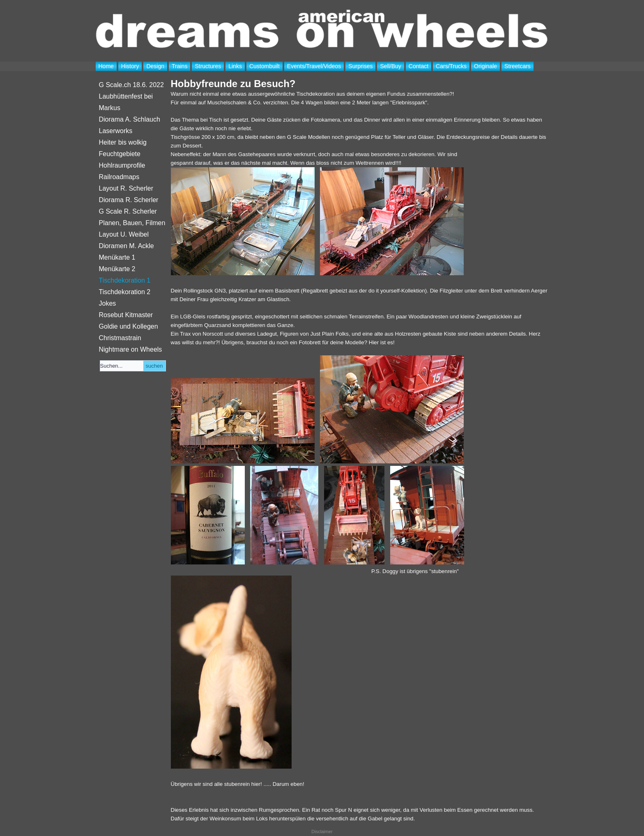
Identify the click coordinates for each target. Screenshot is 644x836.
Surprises (360, 66)
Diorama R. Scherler (129, 200)
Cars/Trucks (451, 66)
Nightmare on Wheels (131, 349)
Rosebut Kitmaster (126, 315)
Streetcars (517, 66)
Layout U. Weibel (124, 234)
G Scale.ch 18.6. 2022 (131, 85)
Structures (208, 66)
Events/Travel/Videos (314, 66)
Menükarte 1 (117, 257)
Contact (419, 66)
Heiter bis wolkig (123, 142)
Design (155, 66)
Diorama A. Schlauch (130, 119)
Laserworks (116, 131)
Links (235, 66)
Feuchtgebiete (120, 154)
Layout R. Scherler (126, 188)
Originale (485, 66)
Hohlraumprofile (122, 165)
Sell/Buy (390, 66)
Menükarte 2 (117, 269)
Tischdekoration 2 (125, 292)
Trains (179, 66)
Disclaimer (322, 831)
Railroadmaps (119, 177)
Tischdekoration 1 (125, 280)
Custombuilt (264, 66)
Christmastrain (120, 338)
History (130, 66)
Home (106, 66)
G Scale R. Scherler (128, 211)
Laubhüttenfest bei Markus (126, 102)
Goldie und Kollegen (129, 326)
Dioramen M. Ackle (126, 246)
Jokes (108, 303)
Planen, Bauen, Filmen (132, 223)
